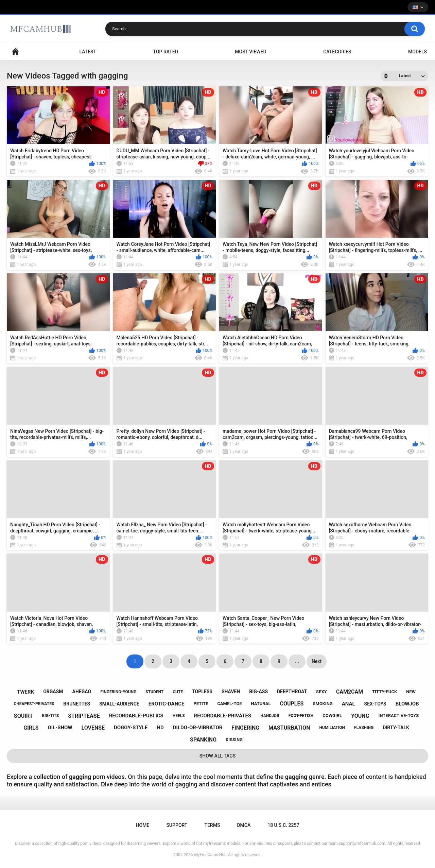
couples (292, 704)
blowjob (407, 704)
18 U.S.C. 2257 (283, 825)
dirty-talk (396, 728)
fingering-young (118, 692)
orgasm (53, 692)
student (154, 692)
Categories (337, 52)
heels (179, 716)
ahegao (82, 692)
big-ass (258, 692)
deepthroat (292, 692)
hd (160, 728)
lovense (93, 728)
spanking (203, 740)
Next (317, 661)
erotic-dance (167, 704)
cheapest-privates (34, 704)
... (297, 661)
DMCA (244, 825)
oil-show (60, 728)
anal (349, 704)
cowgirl (332, 716)
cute (178, 692)
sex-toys (375, 704)
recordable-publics (136, 716)
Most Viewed (250, 52)
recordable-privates (223, 716)
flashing (364, 728)
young (360, 716)
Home (15, 52)
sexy (321, 692)
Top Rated (166, 52)
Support (177, 825)
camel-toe (229, 704)
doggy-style (131, 728)
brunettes (77, 704)
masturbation (289, 728)
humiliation (332, 728)
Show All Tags (218, 756)
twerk (25, 692)
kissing (234, 740)
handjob (270, 716)
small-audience (119, 704)
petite (201, 704)
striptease (84, 716)
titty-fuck (385, 692)
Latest (88, 52)
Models (417, 52)
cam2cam (350, 692)
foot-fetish (301, 716)
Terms (212, 825)
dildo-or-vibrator (198, 728)
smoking (323, 704)
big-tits (51, 716)
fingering (245, 728)
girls (31, 728)
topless (202, 692)
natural (261, 704)
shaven (231, 692)
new (411, 692)
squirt (23, 716)
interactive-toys (398, 716)
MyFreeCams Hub (210, 855)
